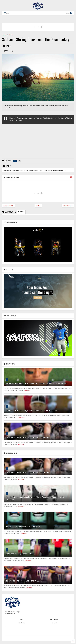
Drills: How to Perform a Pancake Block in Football (28, 438)
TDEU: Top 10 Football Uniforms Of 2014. (24, 581)
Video (11, 35)
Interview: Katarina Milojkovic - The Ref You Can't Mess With (32, 411)
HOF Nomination (55, 620)
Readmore (27, 390)
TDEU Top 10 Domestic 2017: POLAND (23, 527)
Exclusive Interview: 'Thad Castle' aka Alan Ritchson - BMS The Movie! (36, 384)
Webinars (21, 623)
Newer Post (8, 206)
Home (4, 35)
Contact (55, 623)
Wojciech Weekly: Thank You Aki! (20, 554)
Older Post (68, 206)
